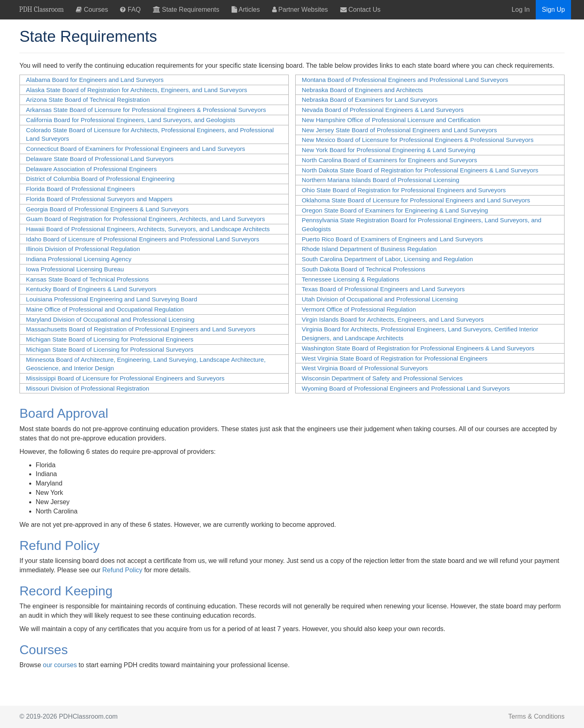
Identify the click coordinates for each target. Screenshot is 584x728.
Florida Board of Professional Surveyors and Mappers (99, 199)
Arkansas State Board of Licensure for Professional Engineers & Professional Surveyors (146, 110)
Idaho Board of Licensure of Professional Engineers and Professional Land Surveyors (143, 239)
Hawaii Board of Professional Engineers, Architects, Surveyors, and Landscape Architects (148, 229)
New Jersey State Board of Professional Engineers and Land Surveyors (399, 130)
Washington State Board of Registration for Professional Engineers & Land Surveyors (418, 348)
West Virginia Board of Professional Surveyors (365, 368)
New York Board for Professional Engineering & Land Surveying (389, 150)
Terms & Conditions (536, 716)
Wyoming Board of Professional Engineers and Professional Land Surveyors (406, 388)
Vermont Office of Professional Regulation (359, 309)
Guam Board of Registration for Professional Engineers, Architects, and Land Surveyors (145, 219)
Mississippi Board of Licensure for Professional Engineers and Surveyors (125, 378)
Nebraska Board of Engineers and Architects (362, 90)
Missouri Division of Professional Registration (88, 388)
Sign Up (553, 10)
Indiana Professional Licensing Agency (79, 259)
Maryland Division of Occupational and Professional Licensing (110, 319)
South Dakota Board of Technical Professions (364, 269)
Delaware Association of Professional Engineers (91, 169)
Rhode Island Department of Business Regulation (369, 249)
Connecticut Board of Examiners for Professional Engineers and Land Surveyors (135, 149)
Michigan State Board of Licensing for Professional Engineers (110, 339)
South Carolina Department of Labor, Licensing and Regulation (387, 259)
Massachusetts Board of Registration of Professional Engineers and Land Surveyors (141, 329)
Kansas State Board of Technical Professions (87, 279)
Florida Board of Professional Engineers (80, 189)
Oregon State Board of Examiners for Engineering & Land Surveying (395, 210)
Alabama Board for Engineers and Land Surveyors (95, 80)
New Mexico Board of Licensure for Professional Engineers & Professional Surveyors (418, 140)
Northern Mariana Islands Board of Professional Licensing (380, 180)
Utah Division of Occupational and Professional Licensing (380, 299)
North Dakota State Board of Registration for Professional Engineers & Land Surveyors (420, 170)
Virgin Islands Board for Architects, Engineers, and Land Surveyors (393, 319)
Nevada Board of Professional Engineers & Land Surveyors (383, 110)
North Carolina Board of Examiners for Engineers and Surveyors (389, 160)
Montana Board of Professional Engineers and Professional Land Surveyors (405, 80)
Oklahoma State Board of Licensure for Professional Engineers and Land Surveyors (416, 200)
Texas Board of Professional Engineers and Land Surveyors (383, 289)
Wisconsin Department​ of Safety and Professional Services (382, 378)
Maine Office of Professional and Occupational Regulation (105, 309)
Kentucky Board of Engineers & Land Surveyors (91, 289)
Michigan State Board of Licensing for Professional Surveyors (110, 349)
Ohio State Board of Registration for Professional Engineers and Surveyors (404, 190)
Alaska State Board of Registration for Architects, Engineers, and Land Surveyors (136, 90)
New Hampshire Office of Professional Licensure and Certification (391, 120)
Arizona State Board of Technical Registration (88, 100)
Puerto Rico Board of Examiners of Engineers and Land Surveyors (392, 239)
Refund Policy (122, 570)
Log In (521, 10)
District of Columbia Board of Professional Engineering (100, 179)
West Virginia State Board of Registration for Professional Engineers (395, 358)
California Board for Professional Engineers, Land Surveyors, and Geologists (131, 120)
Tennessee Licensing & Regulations (351, 279)
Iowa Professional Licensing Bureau (75, 269)
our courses (60, 665)
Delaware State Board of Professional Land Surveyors (100, 159)
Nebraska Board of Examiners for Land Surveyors (370, 100)
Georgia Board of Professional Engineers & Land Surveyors (107, 209)
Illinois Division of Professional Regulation (83, 249)
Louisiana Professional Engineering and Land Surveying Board (112, 299)
